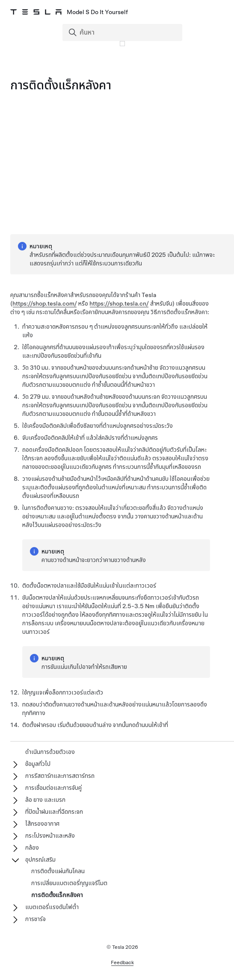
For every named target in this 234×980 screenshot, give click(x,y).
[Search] (123, 32)
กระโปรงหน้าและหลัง (50, 836)
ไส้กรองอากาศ (42, 824)
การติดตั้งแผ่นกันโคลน (58, 871)
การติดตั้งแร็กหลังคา (57, 895)
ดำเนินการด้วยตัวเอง (50, 752)
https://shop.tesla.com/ (45, 303)
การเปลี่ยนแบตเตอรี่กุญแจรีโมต (69, 883)
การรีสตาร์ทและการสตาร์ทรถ (60, 776)
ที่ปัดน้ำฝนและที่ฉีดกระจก (54, 812)
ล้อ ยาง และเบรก (45, 800)
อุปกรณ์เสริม (40, 859)
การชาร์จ (36, 919)
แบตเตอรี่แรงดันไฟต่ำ (52, 907)
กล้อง (32, 848)
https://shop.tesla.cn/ (119, 303)
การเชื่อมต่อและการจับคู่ (53, 788)
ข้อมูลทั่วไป (38, 764)
